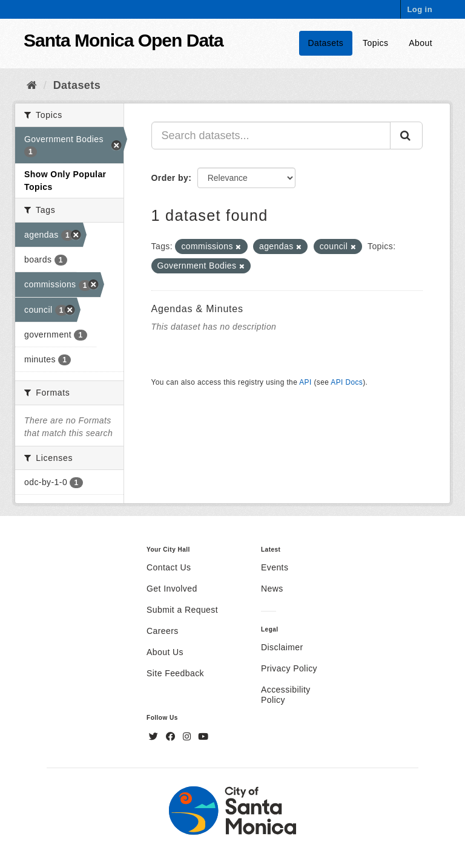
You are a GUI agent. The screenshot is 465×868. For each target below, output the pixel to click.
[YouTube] (203, 737)
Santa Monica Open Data (124, 40)
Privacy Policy (289, 668)
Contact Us (169, 567)
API (305, 382)
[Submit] (406, 135)
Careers (163, 631)
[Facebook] (172, 737)
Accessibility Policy (286, 695)
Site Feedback (175, 673)
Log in (420, 9)
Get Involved (172, 589)
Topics (375, 43)
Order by (170, 178)
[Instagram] (188, 737)
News (272, 589)
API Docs (347, 382)
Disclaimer (282, 647)
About (420, 43)
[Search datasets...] (271, 135)
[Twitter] (155, 737)
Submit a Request (182, 610)
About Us (165, 652)
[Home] (32, 85)
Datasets (326, 43)
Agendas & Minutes (197, 309)
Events (275, 567)
